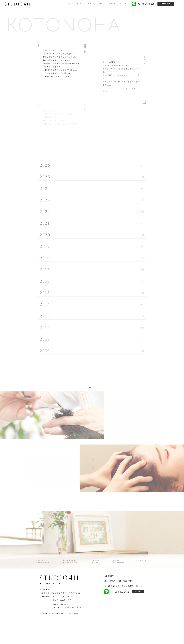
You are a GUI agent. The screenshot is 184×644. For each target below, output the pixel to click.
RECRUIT (143, 588)
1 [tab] (90, 414)
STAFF (101, 4)
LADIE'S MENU (70, 590)
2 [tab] (94, 414)
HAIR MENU (43, 590)
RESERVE (166, 4)
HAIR (70, 4)
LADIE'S (90, 4)
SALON (123, 4)
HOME (40, 588)
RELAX (80, 4)
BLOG (116, 588)
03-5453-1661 (116, 619)
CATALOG (112, 4)
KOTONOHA (119, 590)
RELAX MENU (70, 588)
